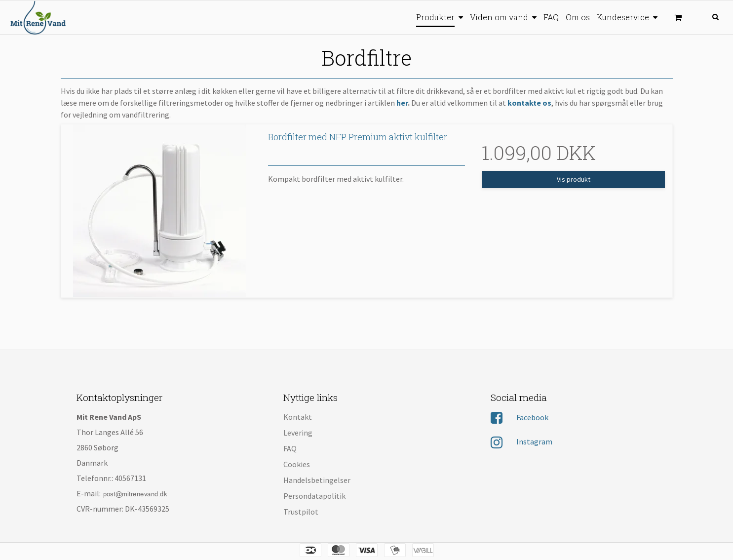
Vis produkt (574, 179)
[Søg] (712, 16)
